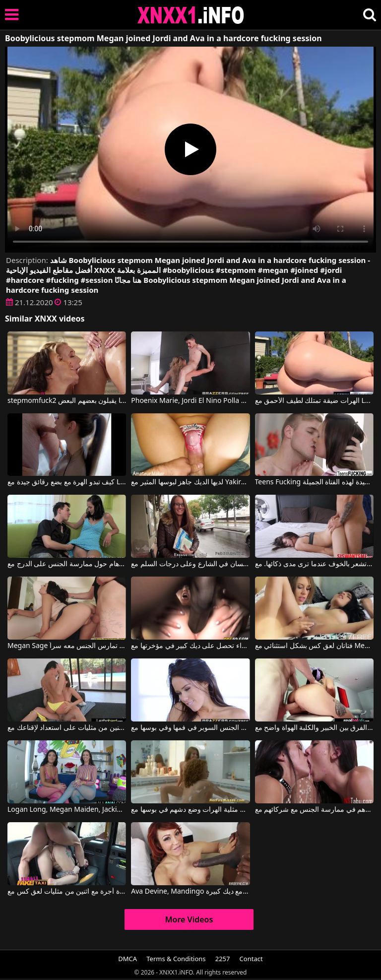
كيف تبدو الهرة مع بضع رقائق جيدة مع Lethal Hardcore (67, 482)
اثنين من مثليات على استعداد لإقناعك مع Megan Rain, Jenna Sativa (67, 728)
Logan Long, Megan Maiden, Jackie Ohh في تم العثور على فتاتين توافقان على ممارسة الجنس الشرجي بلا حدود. (67, 810)
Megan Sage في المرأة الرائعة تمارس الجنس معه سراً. (67, 646)
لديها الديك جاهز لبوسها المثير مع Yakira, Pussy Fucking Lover (190, 482)
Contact (251, 959)
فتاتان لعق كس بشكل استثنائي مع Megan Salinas (314, 646)
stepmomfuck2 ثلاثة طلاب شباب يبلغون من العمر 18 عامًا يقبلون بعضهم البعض (67, 401)
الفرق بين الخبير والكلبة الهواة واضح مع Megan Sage (314, 728)
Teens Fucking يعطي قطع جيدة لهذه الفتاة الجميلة (314, 482)
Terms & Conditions (176, 959)
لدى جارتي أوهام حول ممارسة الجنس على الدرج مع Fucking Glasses (67, 564)
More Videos (189, 919)
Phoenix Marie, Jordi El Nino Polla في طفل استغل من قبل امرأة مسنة (190, 401)
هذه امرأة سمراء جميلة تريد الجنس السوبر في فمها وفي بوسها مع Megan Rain (190, 728)
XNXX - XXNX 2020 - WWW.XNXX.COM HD (191, 15)
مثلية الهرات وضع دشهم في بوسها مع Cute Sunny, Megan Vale (190, 810)
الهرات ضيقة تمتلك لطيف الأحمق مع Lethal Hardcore (314, 401)
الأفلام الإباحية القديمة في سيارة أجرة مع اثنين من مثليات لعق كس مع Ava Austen (67, 892)
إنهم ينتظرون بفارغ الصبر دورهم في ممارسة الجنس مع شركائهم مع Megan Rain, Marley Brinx (314, 810)
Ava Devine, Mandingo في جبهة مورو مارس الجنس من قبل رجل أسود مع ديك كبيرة (190, 892)
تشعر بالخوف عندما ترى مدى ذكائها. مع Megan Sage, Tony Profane (314, 564)
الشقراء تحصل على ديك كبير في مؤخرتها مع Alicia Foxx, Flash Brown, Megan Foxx (190, 646)
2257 (223, 959)
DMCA (127, 959)
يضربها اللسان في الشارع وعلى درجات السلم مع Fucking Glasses (190, 564)
